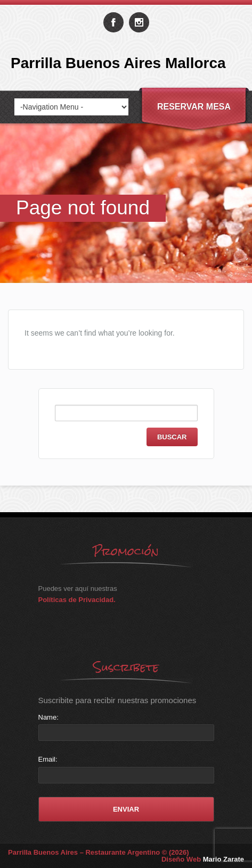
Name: (48, 717)
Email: (48, 759)
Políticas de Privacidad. (77, 600)
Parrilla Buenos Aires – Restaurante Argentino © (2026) (99, 852)
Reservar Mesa (194, 107)
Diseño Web (203, 859)
